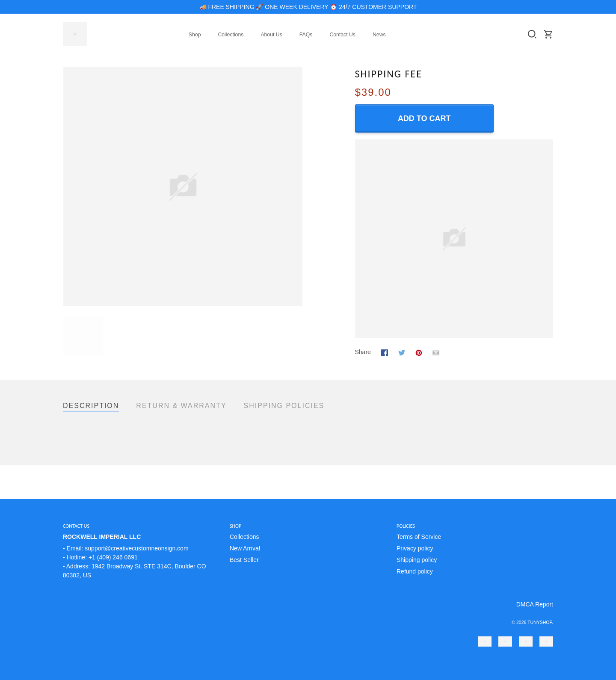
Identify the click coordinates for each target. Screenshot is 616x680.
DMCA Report (535, 604)
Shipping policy (417, 560)
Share (363, 352)
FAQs (306, 35)
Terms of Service (419, 537)
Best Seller (244, 560)
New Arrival (245, 548)
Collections (231, 35)
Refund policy (415, 571)
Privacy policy (415, 548)
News (379, 35)
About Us (271, 35)
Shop (195, 35)
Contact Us (342, 35)
